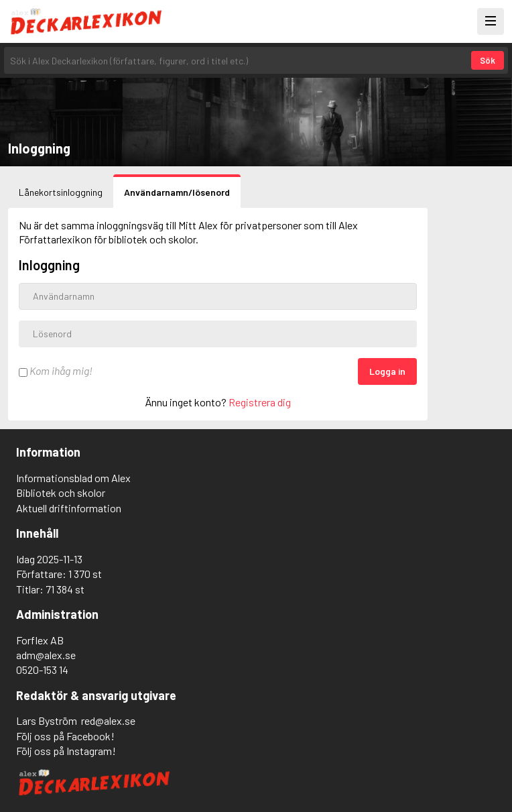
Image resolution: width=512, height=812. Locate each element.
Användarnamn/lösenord (177, 192)
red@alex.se (108, 720)
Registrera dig (260, 402)
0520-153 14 (42, 670)
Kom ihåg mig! (56, 370)
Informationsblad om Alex (73, 478)
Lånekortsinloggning (61, 192)
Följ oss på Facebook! (65, 736)
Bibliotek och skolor (61, 492)
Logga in (387, 371)
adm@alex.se (46, 655)
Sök (488, 60)
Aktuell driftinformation (69, 508)
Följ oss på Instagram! (66, 751)
